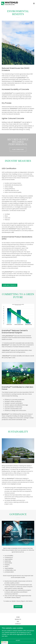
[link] (10, 3)
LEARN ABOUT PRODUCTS (10, 285)
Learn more (18, 607)
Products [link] (18, 619)
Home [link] (18, 617)
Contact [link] (18, 624)
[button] (34, 3)
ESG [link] (18, 622)
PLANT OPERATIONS (18, 149)
